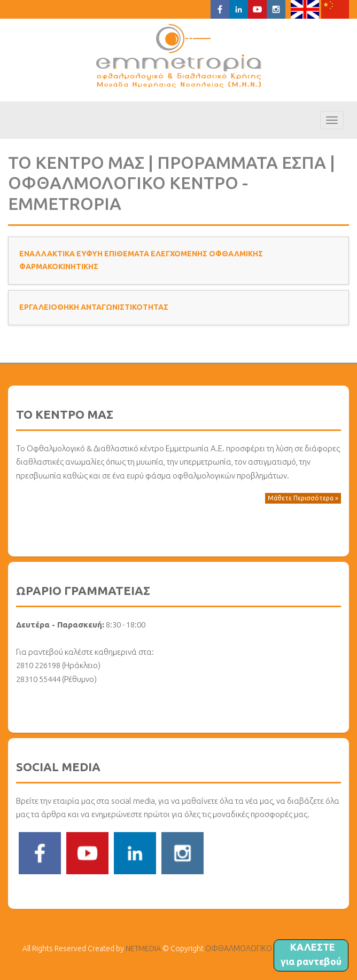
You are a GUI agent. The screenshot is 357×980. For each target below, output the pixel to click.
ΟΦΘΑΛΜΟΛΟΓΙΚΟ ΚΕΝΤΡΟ (179, 56)
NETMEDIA (143, 948)
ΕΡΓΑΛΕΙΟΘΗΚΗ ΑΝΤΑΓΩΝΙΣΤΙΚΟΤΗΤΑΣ (94, 307)
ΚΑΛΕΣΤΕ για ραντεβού (311, 954)
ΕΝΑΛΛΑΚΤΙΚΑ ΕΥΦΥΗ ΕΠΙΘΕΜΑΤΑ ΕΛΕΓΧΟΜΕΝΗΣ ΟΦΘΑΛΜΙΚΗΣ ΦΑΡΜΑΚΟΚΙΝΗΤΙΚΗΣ (141, 260)
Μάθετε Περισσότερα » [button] (303, 498)
